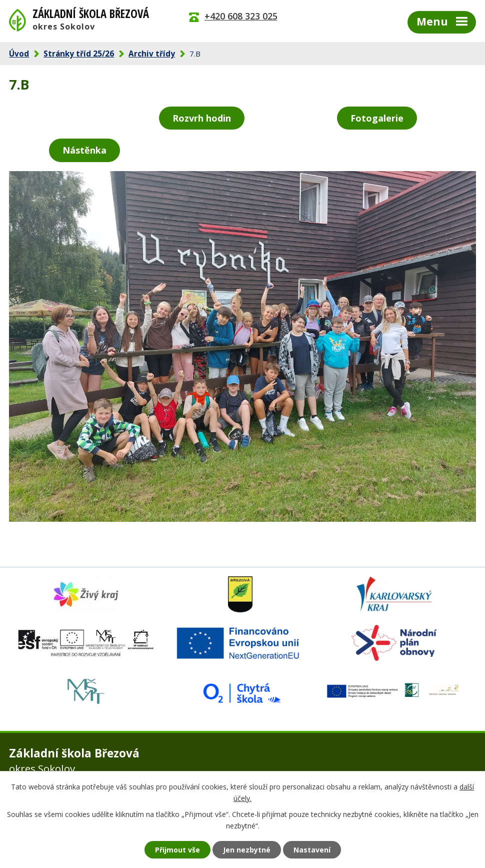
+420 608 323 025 (241, 16)
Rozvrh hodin (202, 118)
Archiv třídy (152, 54)
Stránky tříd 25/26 (79, 54)
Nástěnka (84, 150)
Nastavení (312, 850)
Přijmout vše (177, 850)
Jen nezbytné (247, 850)
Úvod (19, 54)
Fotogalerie (377, 118)
